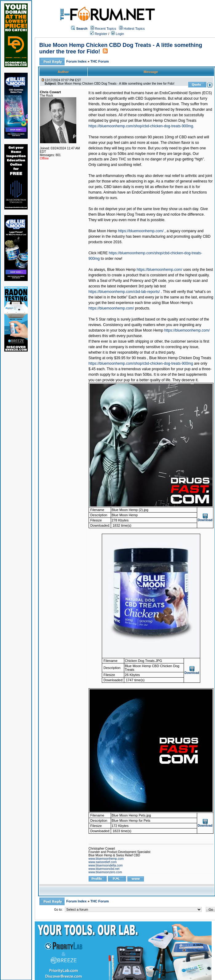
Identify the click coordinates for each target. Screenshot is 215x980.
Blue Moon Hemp (103, 231)
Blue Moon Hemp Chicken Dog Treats (165, 121)
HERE (103, 253)
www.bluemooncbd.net (104, 869)
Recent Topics (106, 29)
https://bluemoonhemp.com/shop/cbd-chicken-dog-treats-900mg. (141, 126)
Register (99, 34)
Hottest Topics (134, 29)
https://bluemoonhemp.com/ (141, 231)
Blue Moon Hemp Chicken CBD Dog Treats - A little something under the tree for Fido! (116, 84)
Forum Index (77, 61)
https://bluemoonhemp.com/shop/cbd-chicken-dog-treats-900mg (141, 363)
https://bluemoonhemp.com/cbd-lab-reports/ (124, 292)
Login (117, 34)
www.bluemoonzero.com (105, 872)
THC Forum (100, 61)
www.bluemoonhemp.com (106, 859)
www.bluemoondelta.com (106, 865)
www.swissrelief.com (103, 862)
